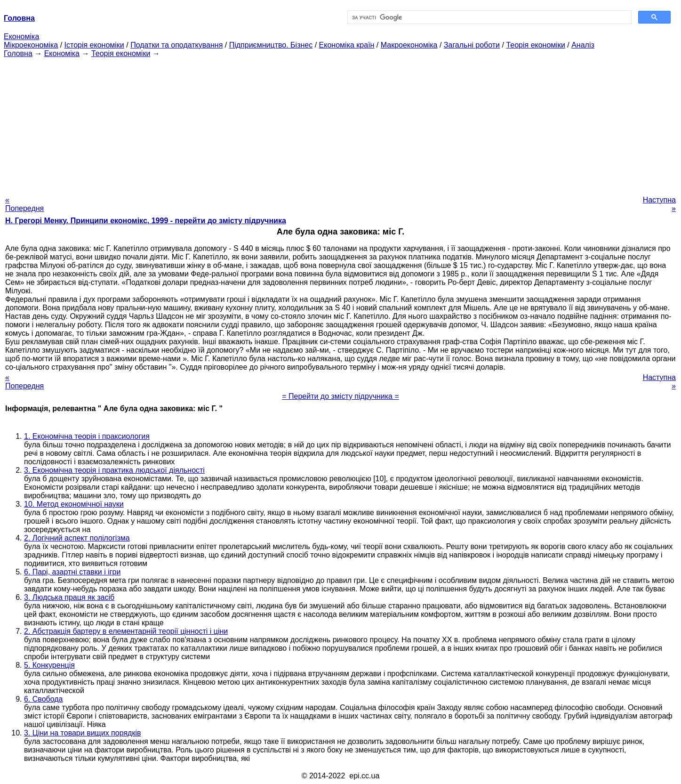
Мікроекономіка (31, 45)
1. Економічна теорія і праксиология (87, 436)
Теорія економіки (535, 45)
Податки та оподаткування (176, 45)
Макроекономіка (409, 45)
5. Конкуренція (49, 665)
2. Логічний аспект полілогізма (77, 538)
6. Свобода (44, 699)
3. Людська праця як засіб (69, 597)
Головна (18, 53)
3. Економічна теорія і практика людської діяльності (114, 470)
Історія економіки (94, 45)
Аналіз (583, 45)
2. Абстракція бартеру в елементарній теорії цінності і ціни (126, 631)
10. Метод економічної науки (74, 504)
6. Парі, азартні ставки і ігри (72, 572)
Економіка (21, 36)
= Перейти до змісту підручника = (340, 396)
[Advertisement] (341, 124)
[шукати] (489, 17)
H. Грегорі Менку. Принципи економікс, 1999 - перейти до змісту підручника (146, 221)
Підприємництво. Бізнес (271, 45)
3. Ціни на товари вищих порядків (82, 733)
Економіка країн (347, 45)
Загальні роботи (472, 45)
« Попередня (24, 204)
